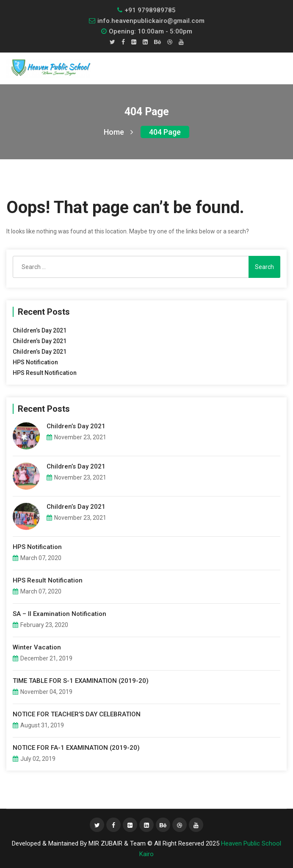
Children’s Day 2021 (40, 330)
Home (118, 132)
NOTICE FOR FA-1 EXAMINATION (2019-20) (76, 748)
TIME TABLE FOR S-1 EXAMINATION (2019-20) (81, 681)
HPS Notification (35, 362)
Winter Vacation (37, 647)
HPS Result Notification (45, 373)
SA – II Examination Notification (59, 614)
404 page (165, 132)
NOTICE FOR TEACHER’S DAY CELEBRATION (77, 714)
